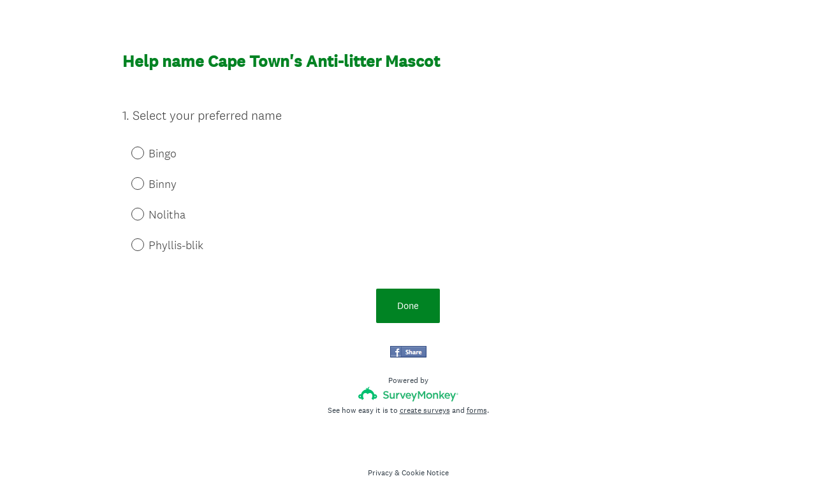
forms (477, 410)
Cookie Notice (425, 473)
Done (408, 306)
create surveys (425, 410)
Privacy (380, 473)
